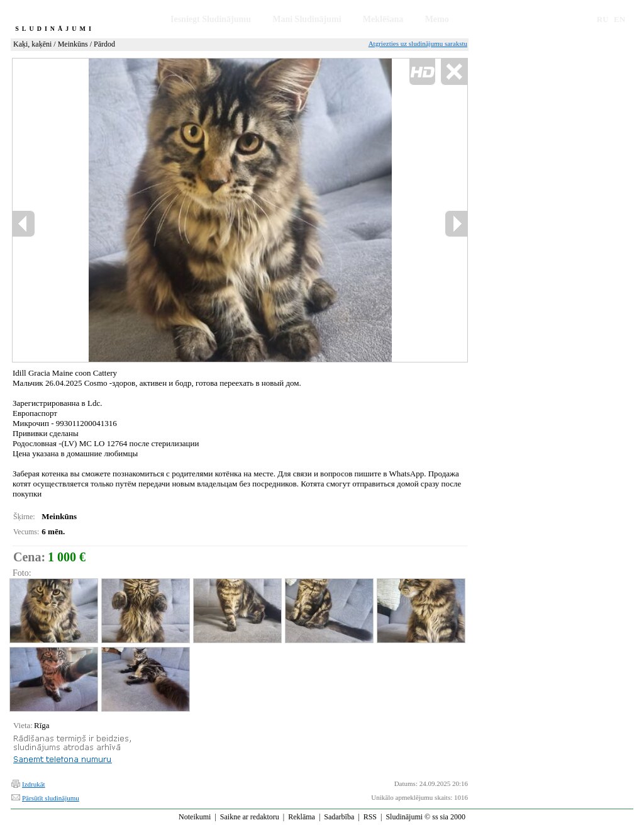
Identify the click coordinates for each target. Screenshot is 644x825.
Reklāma (302, 817)
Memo (437, 19)
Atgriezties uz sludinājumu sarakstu (418, 43)
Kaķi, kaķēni (32, 44)
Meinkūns (73, 44)
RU (603, 19)
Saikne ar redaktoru (250, 817)
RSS (370, 817)
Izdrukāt (34, 784)
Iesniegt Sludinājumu (211, 19)
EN (619, 19)
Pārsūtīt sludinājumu (51, 798)
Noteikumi (195, 817)
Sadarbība (339, 817)
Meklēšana (383, 19)
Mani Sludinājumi (307, 19)
